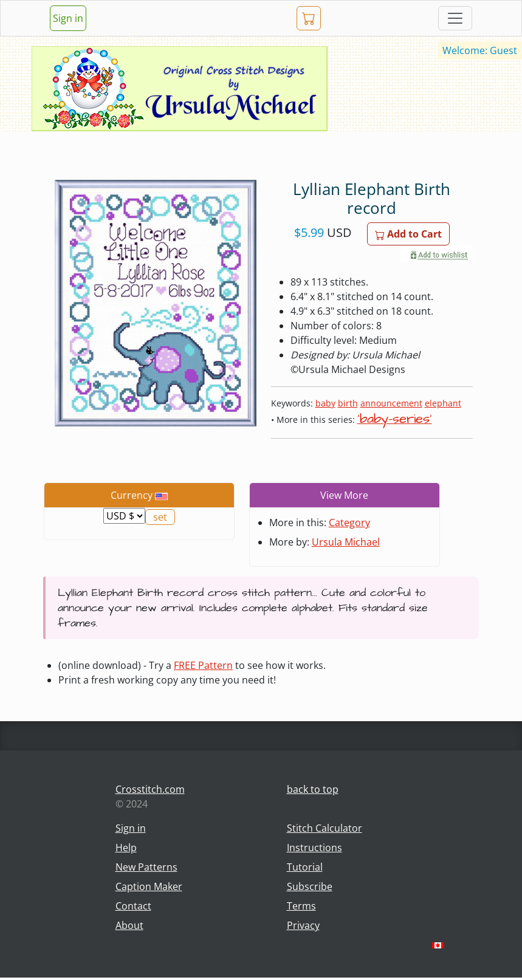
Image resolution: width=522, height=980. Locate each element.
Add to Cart (408, 234)
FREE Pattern (203, 665)
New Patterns (146, 867)
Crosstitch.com (150, 789)
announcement (391, 403)
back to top (313, 789)
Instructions (314, 848)
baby (325, 403)
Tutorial (305, 867)
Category (349, 523)
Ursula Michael (346, 542)
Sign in (68, 18)
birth (348, 403)
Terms (301, 906)
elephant (443, 403)
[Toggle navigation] (455, 18)
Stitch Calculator (325, 828)
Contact (133, 906)
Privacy (303, 925)
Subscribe (310, 886)
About (129, 925)
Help (126, 848)
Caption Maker (149, 886)
